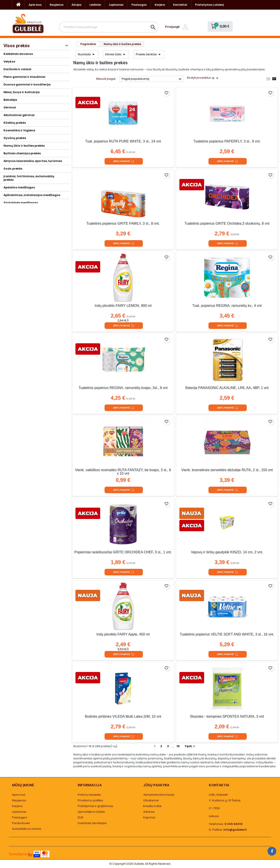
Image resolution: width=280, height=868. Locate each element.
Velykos (9, 62)
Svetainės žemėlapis (92, 823)
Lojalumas (116, 5)
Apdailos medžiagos (19, 187)
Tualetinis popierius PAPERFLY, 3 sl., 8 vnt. (227, 141)
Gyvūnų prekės (15, 138)
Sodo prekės (13, 169)
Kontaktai (180, 5)
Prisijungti (172, 27)
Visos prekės (17, 46)
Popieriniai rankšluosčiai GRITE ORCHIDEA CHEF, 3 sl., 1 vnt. (123, 552)
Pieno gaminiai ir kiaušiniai (24, 77)
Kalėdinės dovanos (18, 54)
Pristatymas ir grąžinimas (95, 806)
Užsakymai (151, 800)
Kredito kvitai (152, 806)
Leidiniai (95, 5)
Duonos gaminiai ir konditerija (27, 84)
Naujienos (57, 5)
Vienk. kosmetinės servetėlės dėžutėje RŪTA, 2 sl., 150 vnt (227, 470)
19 (178, 746)
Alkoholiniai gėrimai (19, 115)
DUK (80, 817)
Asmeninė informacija (159, 795)
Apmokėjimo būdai (91, 812)
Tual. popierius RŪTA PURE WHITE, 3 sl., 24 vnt (123, 141)
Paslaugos (139, 5)
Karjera (160, 5)
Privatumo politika (90, 800)
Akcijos (76, 5)
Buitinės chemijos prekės (22, 153)
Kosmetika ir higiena (19, 130)
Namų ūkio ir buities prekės (24, 146)
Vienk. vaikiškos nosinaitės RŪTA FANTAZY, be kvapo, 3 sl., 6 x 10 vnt (123, 472)
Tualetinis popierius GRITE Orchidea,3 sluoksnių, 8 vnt (227, 223)
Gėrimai (10, 107)
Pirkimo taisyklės (89, 795)
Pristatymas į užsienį (209, 5)
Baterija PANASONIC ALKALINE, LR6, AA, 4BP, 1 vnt (227, 388)
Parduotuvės (21, 823)
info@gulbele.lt (235, 830)
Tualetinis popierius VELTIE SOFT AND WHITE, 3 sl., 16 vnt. (227, 634)
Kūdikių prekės (15, 123)
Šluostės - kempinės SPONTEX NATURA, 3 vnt (227, 716)
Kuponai (149, 817)
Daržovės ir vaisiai (17, 69)
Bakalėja (10, 100)
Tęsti (190, 746)
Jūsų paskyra (156, 785)
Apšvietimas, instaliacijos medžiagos (32, 195)
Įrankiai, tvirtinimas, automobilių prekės (29, 178)
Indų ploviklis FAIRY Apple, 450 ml (123, 634)
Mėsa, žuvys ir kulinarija (22, 92)
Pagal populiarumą (152, 79)
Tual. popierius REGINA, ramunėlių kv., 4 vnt (227, 306)
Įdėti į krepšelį (124, 161)
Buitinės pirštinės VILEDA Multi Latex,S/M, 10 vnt (123, 716)
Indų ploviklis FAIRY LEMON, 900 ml (123, 306)
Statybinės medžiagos (21, 203)
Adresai (149, 812)
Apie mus (35, 5)
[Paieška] (109, 27)
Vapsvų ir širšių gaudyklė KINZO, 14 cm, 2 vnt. (227, 552)
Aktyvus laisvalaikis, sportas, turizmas (33, 161)
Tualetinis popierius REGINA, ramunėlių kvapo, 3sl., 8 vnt (123, 388)
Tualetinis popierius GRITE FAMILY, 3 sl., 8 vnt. (123, 223)
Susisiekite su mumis (27, 829)
